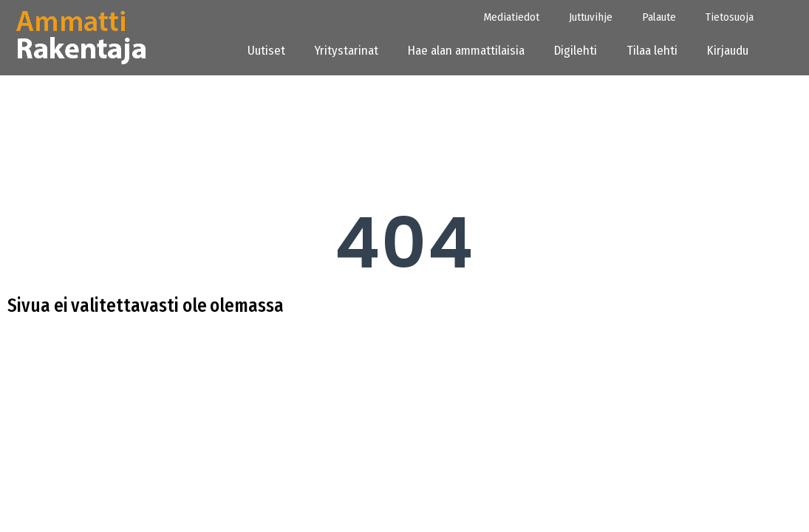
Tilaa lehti (652, 51)
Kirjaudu (732, 51)
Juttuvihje (591, 17)
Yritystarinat (347, 51)
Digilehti (576, 51)
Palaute (659, 17)
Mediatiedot (512, 17)
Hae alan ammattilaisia (466, 51)
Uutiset (266, 51)
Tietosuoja (730, 17)
